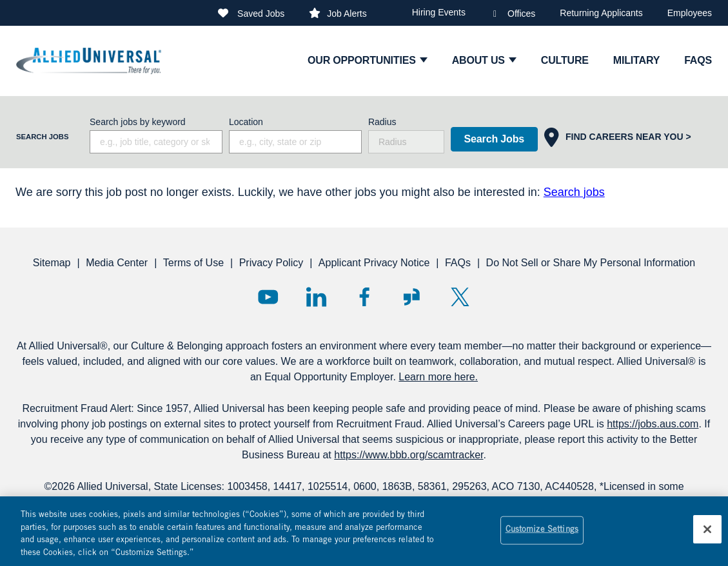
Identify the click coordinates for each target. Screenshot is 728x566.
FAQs (458, 263)
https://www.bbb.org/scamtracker (408, 455)
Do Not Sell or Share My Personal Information (591, 263)
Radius (382, 122)
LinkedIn (316, 297)
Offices (521, 14)
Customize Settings (542, 536)
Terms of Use (193, 263)
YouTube (268, 297)
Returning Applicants (601, 13)
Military (636, 60)
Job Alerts (347, 14)
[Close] (707, 535)
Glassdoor (412, 297)
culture (565, 60)
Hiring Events (439, 12)
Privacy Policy (271, 263)
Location (246, 122)
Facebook (364, 297)
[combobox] (295, 142)
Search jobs (574, 192)
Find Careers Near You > (628, 137)
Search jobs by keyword (138, 122)
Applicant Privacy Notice (374, 263)
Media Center (117, 263)
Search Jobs (494, 139)
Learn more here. (438, 377)
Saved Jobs (261, 14)
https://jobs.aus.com (653, 424)
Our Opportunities (362, 60)
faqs (698, 60)
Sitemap (52, 263)
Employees (690, 13)
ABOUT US (478, 60)
